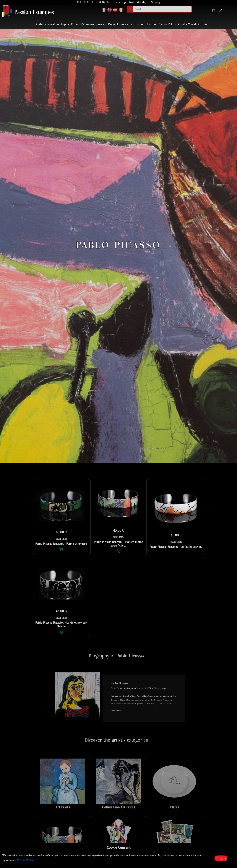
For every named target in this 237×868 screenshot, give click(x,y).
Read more (116, 710)
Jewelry (101, 25)
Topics (65, 25)
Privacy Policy (25, 861)
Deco (111, 25)
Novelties (53, 25)
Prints (75, 25)
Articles (203, 25)
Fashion (140, 25)
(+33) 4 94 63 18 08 (96, 2)
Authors (41, 25)
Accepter (221, 858)
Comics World (187, 25)
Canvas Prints (167, 25)
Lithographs (125, 25)
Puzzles (152, 25)
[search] (162, 9)
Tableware (87, 25)
